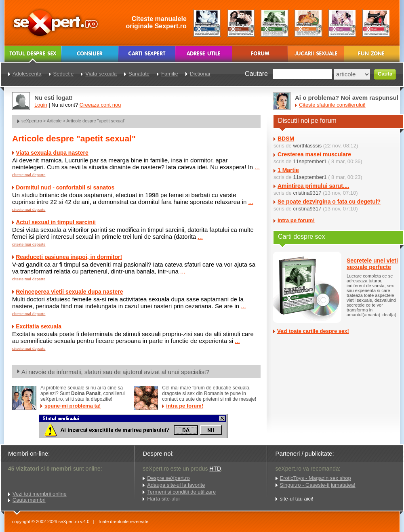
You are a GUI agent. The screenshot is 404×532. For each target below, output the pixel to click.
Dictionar (200, 74)
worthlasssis (307, 146)
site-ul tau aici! (297, 499)
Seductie (64, 74)
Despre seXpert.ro (168, 478)
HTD (215, 469)
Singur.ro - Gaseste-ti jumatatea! (318, 485)
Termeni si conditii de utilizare (181, 492)
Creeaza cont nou (100, 105)
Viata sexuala (101, 74)
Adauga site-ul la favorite (176, 485)
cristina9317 (307, 193)
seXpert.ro (32, 121)
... (257, 167)
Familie (170, 74)
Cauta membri (29, 500)
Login (41, 105)
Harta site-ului (163, 499)
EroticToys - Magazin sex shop (316, 478)
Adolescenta (27, 74)
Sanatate (139, 74)
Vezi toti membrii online (40, 494)
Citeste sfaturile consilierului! (332, 105)
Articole (54, 121)
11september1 (310, 161)
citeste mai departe (29, 175)
